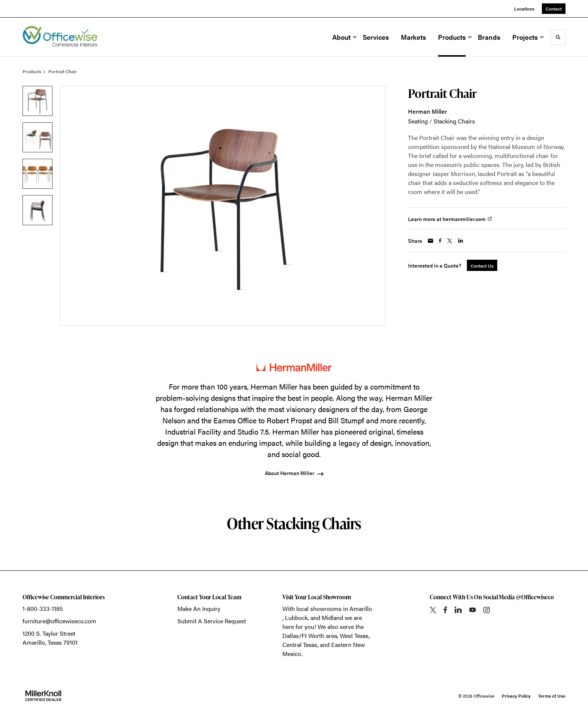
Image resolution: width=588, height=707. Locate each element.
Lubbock (296, 617)
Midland (332, 617)
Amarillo (361, 608)
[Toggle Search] (558, 37)
